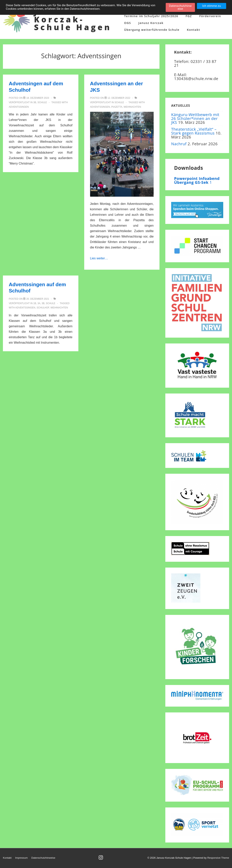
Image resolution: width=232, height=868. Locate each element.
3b (35, 102)
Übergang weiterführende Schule (152, 30)
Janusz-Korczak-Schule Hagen (73, 19)
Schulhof (43, 308)
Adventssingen (19, 107)
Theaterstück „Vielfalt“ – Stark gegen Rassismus (194, 131)
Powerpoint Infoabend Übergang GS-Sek (197, 180)
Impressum (21, 858)
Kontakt (193, 30)
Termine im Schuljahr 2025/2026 (151, 16)
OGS (127, 23)
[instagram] (101, 859)
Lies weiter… (99, 258)
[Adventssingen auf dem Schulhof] (38, 299)
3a (39, 303)
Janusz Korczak (151, 23)
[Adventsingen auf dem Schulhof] (38, 98)
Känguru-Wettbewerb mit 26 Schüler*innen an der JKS (195, 118)
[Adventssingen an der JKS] (119, 98)
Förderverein (210, 16)
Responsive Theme (218, 858)
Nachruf (179, 144)
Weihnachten (132, 107)
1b (35, 303)
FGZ (189, 16)
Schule (42, 102)
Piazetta (117, 107)
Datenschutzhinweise (43, 858)
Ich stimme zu (211, 6)
